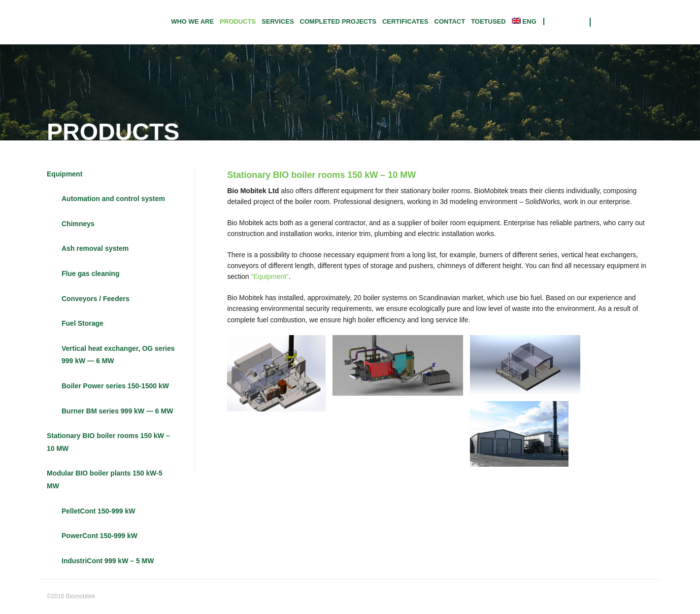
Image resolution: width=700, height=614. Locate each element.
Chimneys (78, 224)
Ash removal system (95, 249)
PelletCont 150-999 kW (98, 511)
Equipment (65, 174)
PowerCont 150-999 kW (100, 536)
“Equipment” (270, 277)
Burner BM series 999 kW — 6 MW (117, 411)
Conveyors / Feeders (96, 299)
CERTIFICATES (405, 21)
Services (278, 21)
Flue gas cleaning (90, 273)
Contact (450, 21)
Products (238, 21)
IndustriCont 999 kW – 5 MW (108, 561)
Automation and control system (113, 199)
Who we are (192, 21)
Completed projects (338, 21)
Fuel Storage (83, 324)
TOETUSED (488, 21)
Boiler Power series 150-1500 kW (115, 386)
